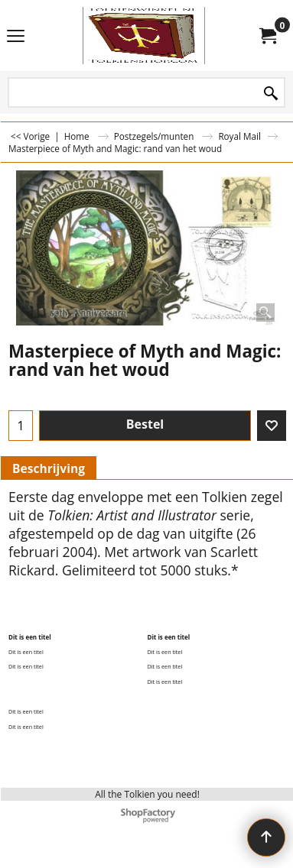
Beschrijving (49, 468)
